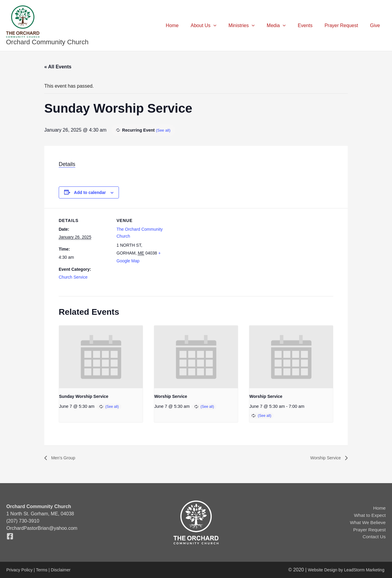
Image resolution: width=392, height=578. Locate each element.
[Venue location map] (206, 250)
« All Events (58, 67)
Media (285, 26)
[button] (227, 26)
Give (376, 25)
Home (188, 25)
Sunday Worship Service (84, 396)
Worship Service (171, 396)
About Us (217, 26)
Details (67, 164)
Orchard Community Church (47, 42)
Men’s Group (64, 458)
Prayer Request (345, 25)
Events (311, 25)
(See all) (164, 130)
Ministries (252, 26)
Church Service (73, 277)
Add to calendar (90, 192)
